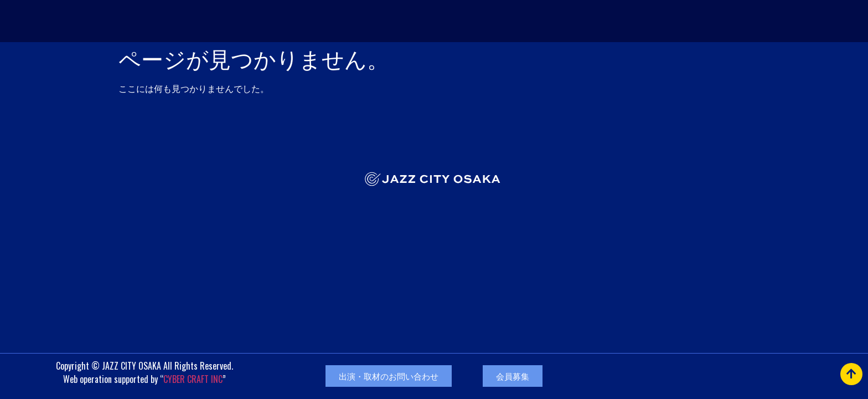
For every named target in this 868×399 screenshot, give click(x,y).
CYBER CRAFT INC (193, 379)
